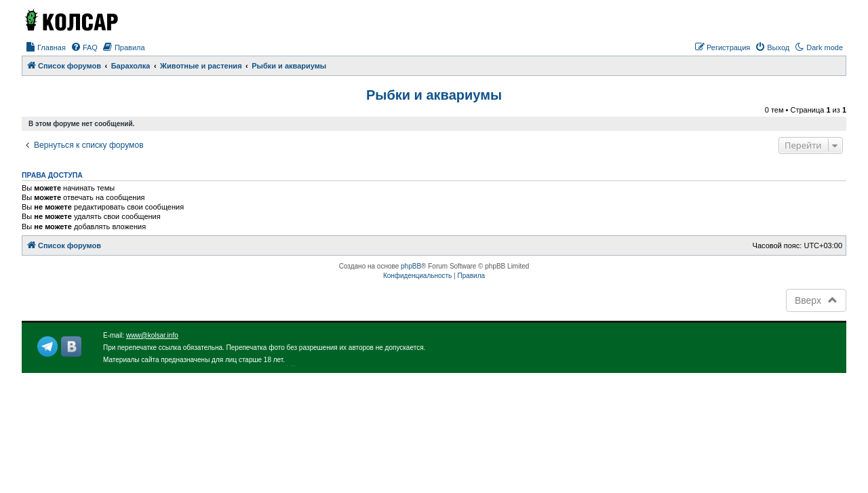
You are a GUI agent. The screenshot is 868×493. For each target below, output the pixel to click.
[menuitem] (45, 47)
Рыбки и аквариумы (434, 95)
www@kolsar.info (152, 335)
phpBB (411, 266)
